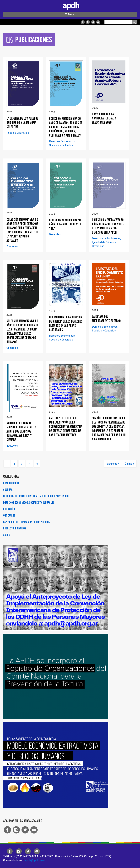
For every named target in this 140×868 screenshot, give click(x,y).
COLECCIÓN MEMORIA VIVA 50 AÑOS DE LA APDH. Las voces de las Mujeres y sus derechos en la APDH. (108, 226)
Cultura (8, 490)
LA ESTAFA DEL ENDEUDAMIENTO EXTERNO (106, 319)
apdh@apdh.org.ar (35, 860)
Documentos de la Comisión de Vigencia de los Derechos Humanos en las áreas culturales (66, 324)
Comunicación (11, 483)
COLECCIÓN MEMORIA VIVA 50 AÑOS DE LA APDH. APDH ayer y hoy (65, 224)
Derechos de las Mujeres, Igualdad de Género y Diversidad (106, 242)
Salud (7, 535)
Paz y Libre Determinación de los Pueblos (27, 522)
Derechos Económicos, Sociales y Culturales (29, 503)
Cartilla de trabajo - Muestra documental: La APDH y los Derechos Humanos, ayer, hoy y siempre (21, 432)
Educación (12, 246)
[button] (70, 14)
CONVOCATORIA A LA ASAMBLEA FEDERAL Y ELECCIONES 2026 (104, 118)
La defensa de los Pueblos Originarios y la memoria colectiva (22, 123)
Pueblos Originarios (18, 133)
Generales (55, 234)
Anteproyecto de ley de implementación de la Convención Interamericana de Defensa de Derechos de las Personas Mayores (66, 427)
